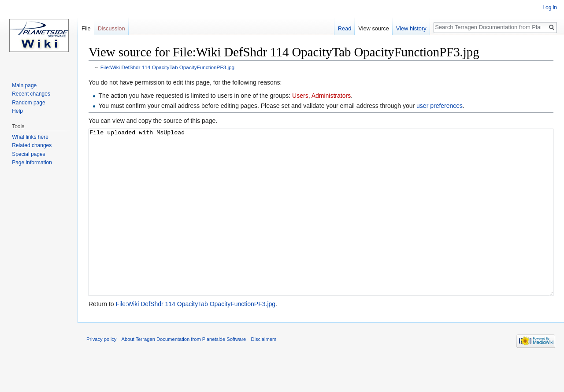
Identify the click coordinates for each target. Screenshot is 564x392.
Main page (24, 85)
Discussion (111, 28)
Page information (32, 163)
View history (411, 28)
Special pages (28, 154)
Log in (550, 7)
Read (345, 28)
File (86, 28)
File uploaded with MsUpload (321, 229)
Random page (28, 103)
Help (17, 111)
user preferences (440, 106)
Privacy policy (101, 372)
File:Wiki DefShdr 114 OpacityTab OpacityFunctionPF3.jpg (167, 67)
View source (373, 28)
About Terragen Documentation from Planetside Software (184, 372)
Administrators (331, 96)
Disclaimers (264, 372)
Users (300, 96)
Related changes (32, 145)
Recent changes (31, 94)
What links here (30, 137)
